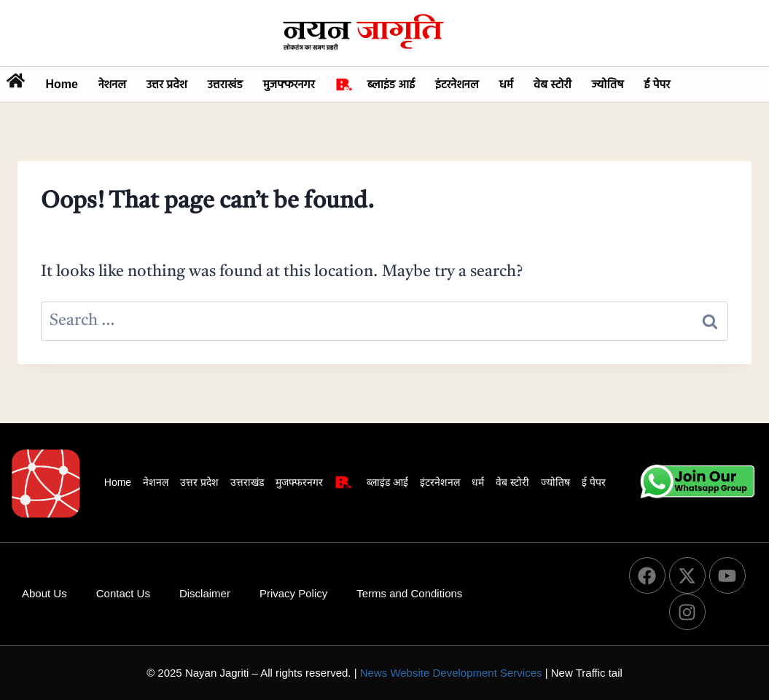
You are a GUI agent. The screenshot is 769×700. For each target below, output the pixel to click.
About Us (44, 593)
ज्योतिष (608, 84)
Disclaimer (205, 593)
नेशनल (112, 84)
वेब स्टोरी (553, 84)
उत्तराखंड (225, 84)
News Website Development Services (451, 673)
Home (61, 84)
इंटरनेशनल (457, 84)
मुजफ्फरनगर (289, 84)
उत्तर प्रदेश (167, 84)
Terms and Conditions (409, 593)
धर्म (506, 84)
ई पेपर (657, 84)
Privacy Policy (293, 593)
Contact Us (123, 593)
